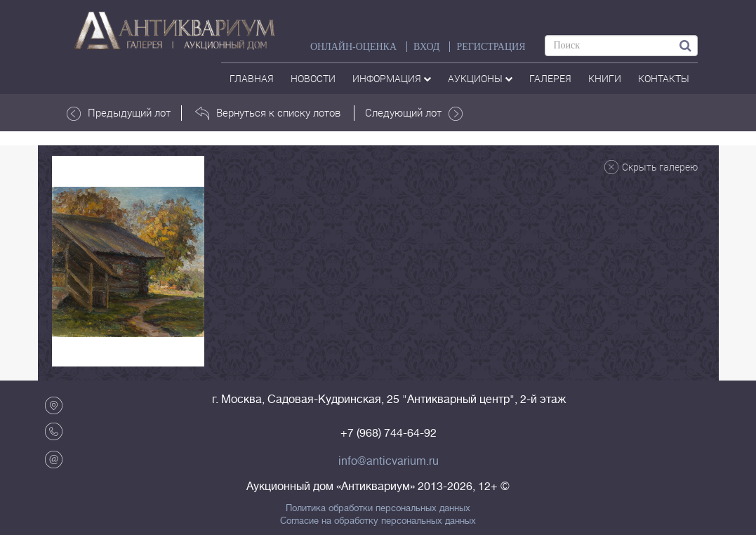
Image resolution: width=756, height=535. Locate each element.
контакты (664, 78)
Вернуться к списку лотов (268, 113)
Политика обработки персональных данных (378, 508)
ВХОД (426, 47)
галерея (550, 78)
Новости (313, 78)
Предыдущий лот (119, 113)
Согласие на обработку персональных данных (378, 521)
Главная (252, 78)
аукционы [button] (480, 78)
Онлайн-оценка (353, 47)
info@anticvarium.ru (389, 461)
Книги (605, 78)
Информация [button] (392, 78)
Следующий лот (414, 113)
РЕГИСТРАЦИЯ (491, 47)
